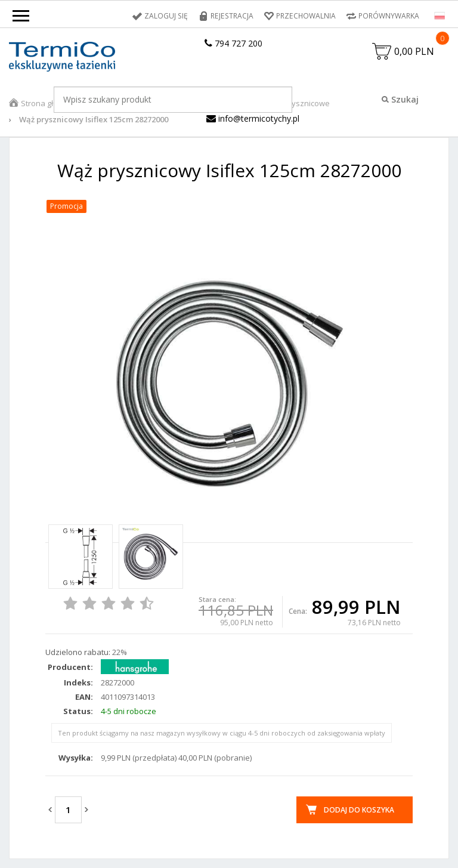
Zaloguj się (168, 16)
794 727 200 (233, 43)
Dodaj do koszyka (359, 810)
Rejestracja (233, 16)
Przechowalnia (306, 16)
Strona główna (47, 103)
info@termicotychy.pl (253, 118)
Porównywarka (389, 16)
